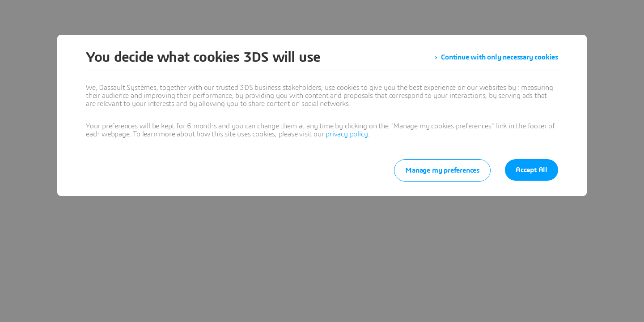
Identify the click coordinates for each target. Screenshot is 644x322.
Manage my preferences (442, 170)
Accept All (532, 170)
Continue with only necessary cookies (500, 57)
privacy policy (347, 134)
